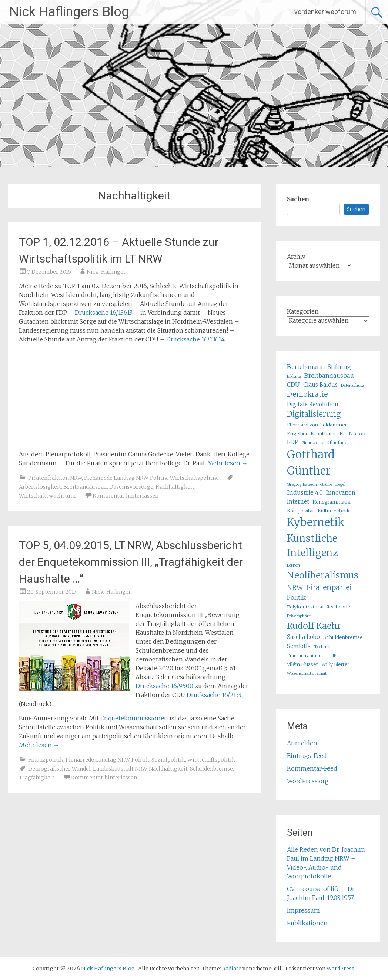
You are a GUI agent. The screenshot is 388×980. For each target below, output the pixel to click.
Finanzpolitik (46, 760)
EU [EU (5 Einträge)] (343, 434)
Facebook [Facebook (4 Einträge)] (357, 434)
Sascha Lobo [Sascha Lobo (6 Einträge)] (303, 637)
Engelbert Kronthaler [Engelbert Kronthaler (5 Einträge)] (312, 434)
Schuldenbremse (211, 769)
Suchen (298, 199)
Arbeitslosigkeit (40, 487)
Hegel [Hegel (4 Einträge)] (340, 484)
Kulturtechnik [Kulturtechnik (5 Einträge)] (334, 511)
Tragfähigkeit (37, 778)
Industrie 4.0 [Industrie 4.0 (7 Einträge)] (305, 492)
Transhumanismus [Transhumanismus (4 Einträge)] (305, 656)
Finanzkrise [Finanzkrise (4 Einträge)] (313, 443)
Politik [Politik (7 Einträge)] (296, 597)
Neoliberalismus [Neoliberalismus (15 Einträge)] (323, 575)
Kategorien (303, 311)
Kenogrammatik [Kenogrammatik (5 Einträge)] (332, 502)
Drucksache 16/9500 (164, 686)
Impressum (303, 910)
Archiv (296, 257)
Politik (159, 478)
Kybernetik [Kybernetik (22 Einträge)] (316, 522)
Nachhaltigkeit (175, 487)
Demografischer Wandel (59, 769)
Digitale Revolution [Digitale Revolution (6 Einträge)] (313, 404)
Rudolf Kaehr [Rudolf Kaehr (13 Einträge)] (314, 626)
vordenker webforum (325, 12)
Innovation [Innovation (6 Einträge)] (341, 493)
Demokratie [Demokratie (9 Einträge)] (307, 394)
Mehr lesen (228, 463)
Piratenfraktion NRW (55, 478)
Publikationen (307, 923)
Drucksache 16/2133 (214, 695)
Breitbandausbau (85, 487)
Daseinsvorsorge (131, 487)
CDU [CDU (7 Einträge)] (293, 385)
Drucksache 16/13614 (195, 339)
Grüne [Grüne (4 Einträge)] (326, 484)
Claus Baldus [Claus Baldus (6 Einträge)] (320, 385)
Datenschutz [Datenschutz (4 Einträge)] (353, 385)
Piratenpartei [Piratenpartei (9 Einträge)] (329, 587)
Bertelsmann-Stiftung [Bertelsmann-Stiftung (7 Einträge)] (319, 367)
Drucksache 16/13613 (104, 313)
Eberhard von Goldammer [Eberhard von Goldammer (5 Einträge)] (317, 425)
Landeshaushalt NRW (120, 769)
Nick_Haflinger (106, 272)
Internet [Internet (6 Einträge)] (298, 501)
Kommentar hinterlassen (126, 496)
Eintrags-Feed (307, 756)
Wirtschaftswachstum (47, 496)
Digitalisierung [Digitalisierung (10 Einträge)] (314, 414)
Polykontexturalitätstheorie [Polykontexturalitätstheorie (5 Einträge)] (318, 607)
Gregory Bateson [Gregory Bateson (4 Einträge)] (302, 484)
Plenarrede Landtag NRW (116, 478)
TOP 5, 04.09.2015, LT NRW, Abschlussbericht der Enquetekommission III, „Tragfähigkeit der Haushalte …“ (131, 562)
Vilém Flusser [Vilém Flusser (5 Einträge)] (302, 664)
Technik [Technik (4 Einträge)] (322, 647)
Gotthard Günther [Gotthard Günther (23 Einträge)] (311, 463)
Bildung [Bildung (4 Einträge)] (294, 377)
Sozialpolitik (168, 760)
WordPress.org (308, 781)
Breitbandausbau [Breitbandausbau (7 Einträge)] (329, 376)
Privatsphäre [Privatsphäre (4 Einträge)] (299, 616)
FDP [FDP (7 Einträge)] (293, 442)
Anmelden (302, 743)
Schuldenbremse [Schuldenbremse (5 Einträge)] (343, 637)
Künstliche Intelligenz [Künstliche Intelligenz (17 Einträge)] (312, 545)
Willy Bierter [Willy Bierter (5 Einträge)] (335, 664)
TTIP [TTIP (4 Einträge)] (331, 656)
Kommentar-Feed (312, 768)
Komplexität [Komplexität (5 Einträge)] (301, 511)
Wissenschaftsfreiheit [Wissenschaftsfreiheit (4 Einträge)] (307, 674)
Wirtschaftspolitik (194, 478)
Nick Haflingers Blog (69, 12)
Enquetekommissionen (134, 718)
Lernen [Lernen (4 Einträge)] (293, 565)
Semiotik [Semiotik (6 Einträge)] (299, 646)
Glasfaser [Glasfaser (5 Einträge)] (338, 443)
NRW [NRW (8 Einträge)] (295, 588)
